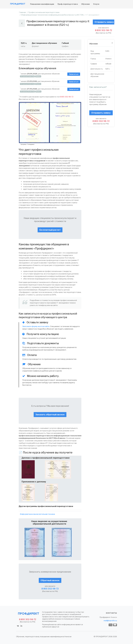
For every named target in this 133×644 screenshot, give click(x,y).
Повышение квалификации (42, 4)
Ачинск (114, 617)
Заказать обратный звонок (50, 415)
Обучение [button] (94, 44)
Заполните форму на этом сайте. (36, 326)
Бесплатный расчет (50, 230)
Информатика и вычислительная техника (37, 514)
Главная (22, 12)
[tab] (101, 44)
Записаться (74, 74)
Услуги (96, 4)
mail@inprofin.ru (110, 621)
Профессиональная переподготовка (44, 12)
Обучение (86, 4)
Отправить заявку (104, 22)
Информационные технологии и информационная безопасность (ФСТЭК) (52, 15)
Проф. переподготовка (68, 4)
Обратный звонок (50, 580)
